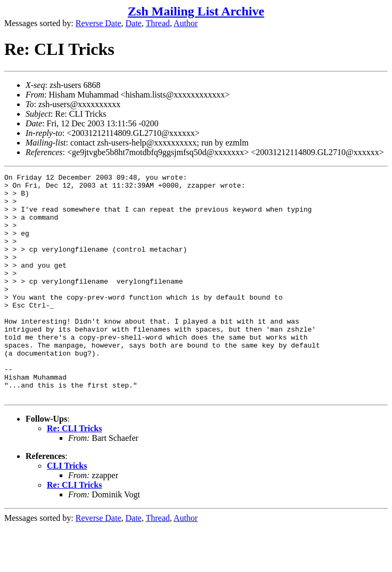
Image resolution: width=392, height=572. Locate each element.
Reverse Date (99, 23)
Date (134, 23)
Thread (157, 23)
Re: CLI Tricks (74, 473)
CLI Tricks (67, 510)
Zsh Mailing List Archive (196, 11)
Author (186, 23)
